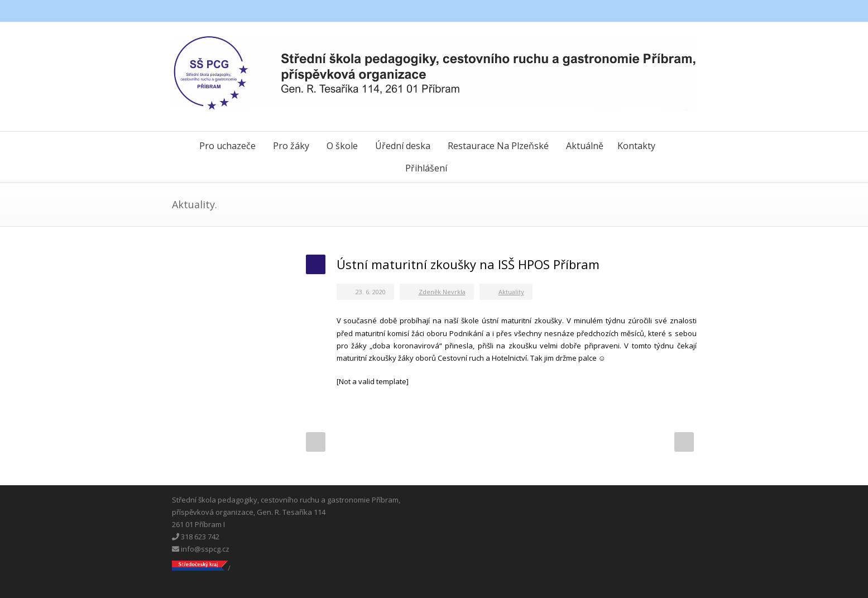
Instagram (685, 11)
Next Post (684, 442)
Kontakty (636, 146)
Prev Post (316, 442)
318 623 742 (196, 537)
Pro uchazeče (227, 146)
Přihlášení (426, 168)
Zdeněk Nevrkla (442, 292)
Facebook (641, 11)
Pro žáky (291, 146)
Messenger (663, 11)
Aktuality (511, 292)
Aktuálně (585, 146)
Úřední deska (403, 146)
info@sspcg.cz (201, 549)
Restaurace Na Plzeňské (498, 146)
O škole (342, 146)
